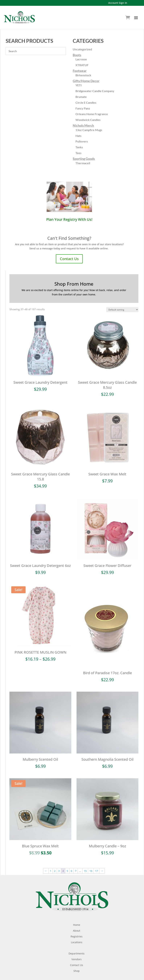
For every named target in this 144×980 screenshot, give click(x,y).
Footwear (80, 71)
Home (77, 917)
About (77, 923)
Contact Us (69, 259)
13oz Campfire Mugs (89, 130)
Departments (77, 946)
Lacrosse (81, 59)
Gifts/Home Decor (86, 81)
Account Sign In (118, 3)
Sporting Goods (84, 159)
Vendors (77, 952)
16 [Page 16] (91, 863)
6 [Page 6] (71, 863)
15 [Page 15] (85, 863)
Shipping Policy (77, 975)
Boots (77, 55)
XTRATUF (82, 65)
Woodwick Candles (88, 120)
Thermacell (83, 163)
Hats (78, 136)
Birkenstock (83, 75)
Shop (77, 963)
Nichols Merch (83, 125)
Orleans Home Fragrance (92, 114)
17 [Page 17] (96, 863)
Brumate (81, 97)
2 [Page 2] (55, 863)
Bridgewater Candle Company (95, 91)
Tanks (79, 147)
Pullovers (82, 141)
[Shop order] (122, 310)
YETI (79, 85)
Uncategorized (82, 49)
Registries (77, 929)
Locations (77, 935)
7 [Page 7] (76, 863)
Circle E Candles (86, 102)
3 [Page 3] (59, 863)
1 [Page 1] (51, 863)
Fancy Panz (83, 108)
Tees (78, 153)
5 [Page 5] (67, 863)
